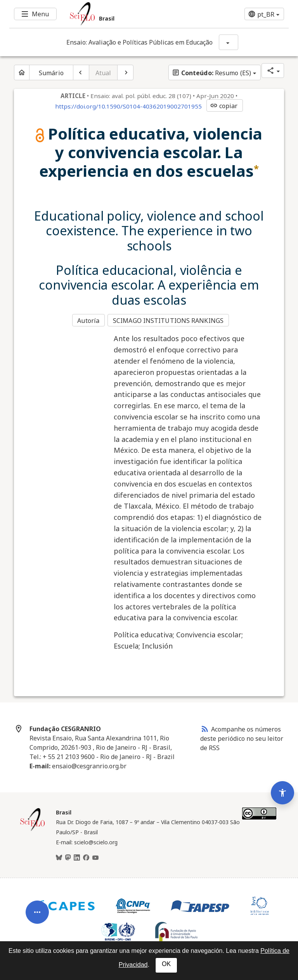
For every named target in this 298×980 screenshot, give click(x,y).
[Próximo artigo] (125, 72)
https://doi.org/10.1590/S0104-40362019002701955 (128, 106)
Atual (103, 73)
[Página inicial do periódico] (22, 72)
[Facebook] (86, 857)
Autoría (88, 320)
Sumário (51, 73)
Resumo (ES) (211, 73)
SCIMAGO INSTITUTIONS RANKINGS (169, 320)
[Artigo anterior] (81, 72)
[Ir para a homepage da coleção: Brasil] (126, 14)
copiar (224, 106)
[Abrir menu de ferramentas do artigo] (37, 902)
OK (166, 964)
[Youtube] (95, 857)
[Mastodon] (68, 857)
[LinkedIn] (77, 857)
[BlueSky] (59, 857)
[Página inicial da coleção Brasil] (33, 828)
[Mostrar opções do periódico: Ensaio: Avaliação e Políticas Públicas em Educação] (229, 42)
